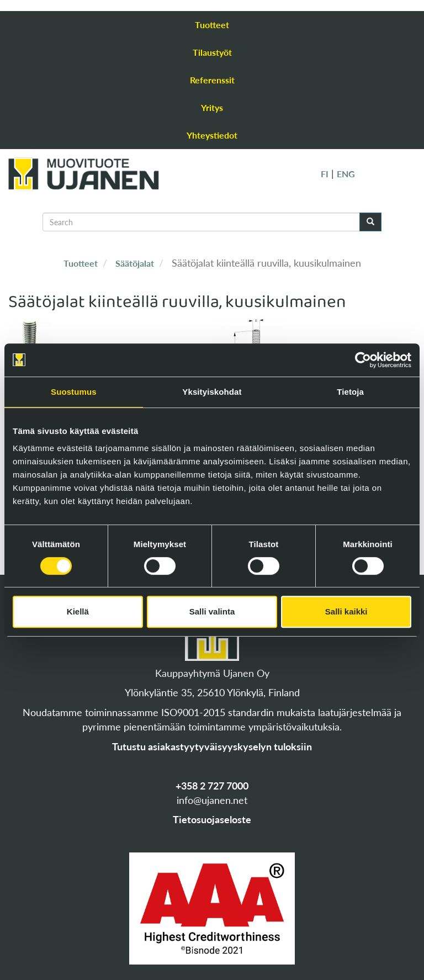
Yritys (212, 107)
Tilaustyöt (212, 52)
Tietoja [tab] (350, 392)
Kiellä (78, 611)
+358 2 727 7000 (212, 786)
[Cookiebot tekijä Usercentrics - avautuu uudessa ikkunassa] (363, 360)
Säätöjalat (135, 263)
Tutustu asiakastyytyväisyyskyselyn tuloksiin (212, 746)
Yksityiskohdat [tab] (212, 392)
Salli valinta (212, 611)
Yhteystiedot (212, 135)
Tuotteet (212, 25)
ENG (346, 174)
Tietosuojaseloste (212, 819)
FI (325, 174)
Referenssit (212, 80)
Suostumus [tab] (74, 392)
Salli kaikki (346, 611)
